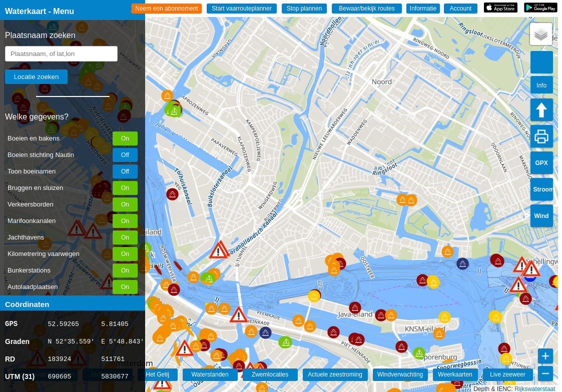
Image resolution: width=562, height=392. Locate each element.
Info (541, 85)
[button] (162, 381)
